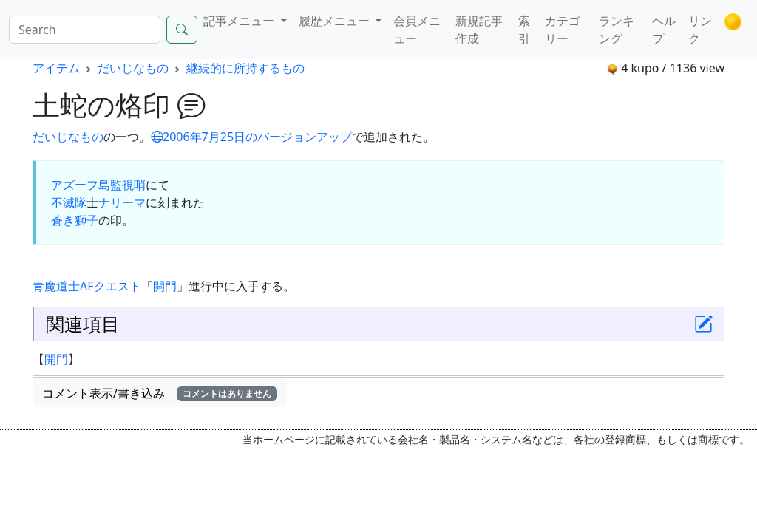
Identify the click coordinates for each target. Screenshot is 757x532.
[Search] (85, 30)
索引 (524, 30)
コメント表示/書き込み (160, 393)
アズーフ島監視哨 (98, 185)
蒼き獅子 (75, 220)
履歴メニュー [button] (336, 21)
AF (87, 286)
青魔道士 (56, 286)
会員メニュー (417, 30)
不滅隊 (69, 202)
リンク (700, 30)
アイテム (56, 68)
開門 (165, 286)
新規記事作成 (479, 30)
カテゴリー (563, 30)
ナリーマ (122, 202)
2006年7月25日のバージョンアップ (251, 137)
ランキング (617, 30)
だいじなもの (133, 68)
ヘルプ (664, 30)
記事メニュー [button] (240, 21)
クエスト (118, 286)
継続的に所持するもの (245, 68)
